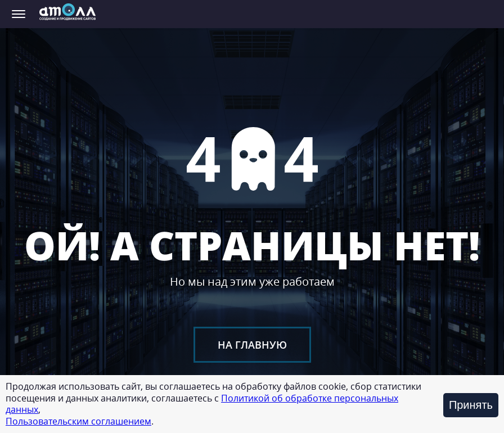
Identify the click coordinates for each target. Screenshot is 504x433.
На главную (252, 345)
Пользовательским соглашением (78, 421)
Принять (471, 405)
